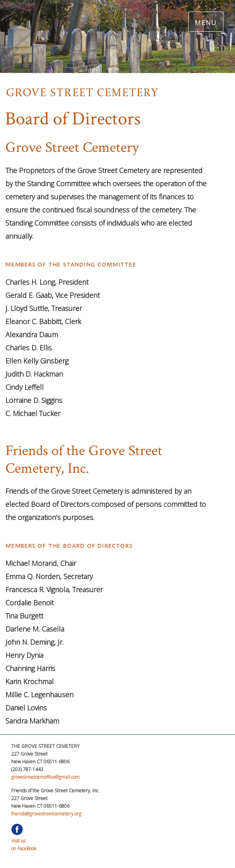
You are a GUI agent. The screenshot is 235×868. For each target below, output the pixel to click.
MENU (206, 21)
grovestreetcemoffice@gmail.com (45, 777)
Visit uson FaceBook (24, 841)
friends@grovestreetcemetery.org (46, 814)
